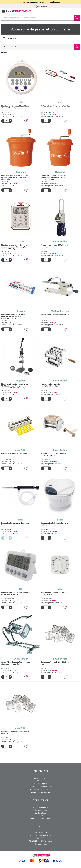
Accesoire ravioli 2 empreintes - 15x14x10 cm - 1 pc (53, 454)
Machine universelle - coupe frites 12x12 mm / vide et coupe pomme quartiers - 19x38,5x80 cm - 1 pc (15, 386)
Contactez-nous (41, 810)
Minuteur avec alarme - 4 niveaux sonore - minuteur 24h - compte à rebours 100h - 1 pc (14, 247)
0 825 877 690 (41, 6)
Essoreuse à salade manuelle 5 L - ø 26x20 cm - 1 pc (54, 524)
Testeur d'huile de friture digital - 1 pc (55, 106)
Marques (41, 781)
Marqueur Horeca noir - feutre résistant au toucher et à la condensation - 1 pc (13, 316)
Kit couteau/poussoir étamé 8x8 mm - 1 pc (55, 663)
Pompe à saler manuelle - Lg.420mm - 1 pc (16, 524)
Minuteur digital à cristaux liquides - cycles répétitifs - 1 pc (15, 593)
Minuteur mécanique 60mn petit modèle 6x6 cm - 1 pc (53, 593)
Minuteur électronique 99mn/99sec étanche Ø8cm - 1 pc (15, 107)
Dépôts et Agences (41, 807)
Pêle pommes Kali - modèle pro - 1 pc (55, 314)
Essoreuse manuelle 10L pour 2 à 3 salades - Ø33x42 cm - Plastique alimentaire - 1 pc (54, 177)
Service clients (41, 813)
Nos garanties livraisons (41, 816)
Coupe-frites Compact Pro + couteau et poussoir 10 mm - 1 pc (16, 663)
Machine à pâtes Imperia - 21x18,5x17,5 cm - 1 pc (51, 385)
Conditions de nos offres (41, 792)
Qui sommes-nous (41, 778)
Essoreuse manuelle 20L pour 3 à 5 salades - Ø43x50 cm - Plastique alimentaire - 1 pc (15, 177)
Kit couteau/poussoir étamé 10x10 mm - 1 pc (15, 732)
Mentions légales (41, 784)
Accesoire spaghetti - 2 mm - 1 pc (14, 453)
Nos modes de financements (41, 819)
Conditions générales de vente (40, 787)
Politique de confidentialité (41, 789)
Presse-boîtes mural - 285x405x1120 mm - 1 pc (55, 246)
